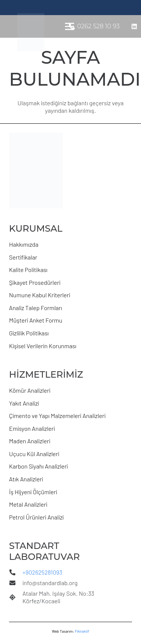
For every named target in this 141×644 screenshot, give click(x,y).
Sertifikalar (23, 257)
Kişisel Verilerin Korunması (43, 346)
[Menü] (70, 26)
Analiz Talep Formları (36, 308)
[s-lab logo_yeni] (31, 32)
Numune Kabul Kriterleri (40, 295)
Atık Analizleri (26, 479)
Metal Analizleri (28, 504)
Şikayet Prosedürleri (35, 282)
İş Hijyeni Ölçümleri (33, 492)
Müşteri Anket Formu (36, 320)
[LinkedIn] (134, 26)
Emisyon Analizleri (32, 428)
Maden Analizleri (30, 441)
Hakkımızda (24, 244)
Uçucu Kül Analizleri (34, 454)
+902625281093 (42, 572)
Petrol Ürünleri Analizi (36, 517)
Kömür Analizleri (30, 390)
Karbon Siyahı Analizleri (39, 466)
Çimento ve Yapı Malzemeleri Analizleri (57, 416)
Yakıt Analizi (24, 403)
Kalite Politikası (28, 270)
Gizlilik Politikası (29, 333)
